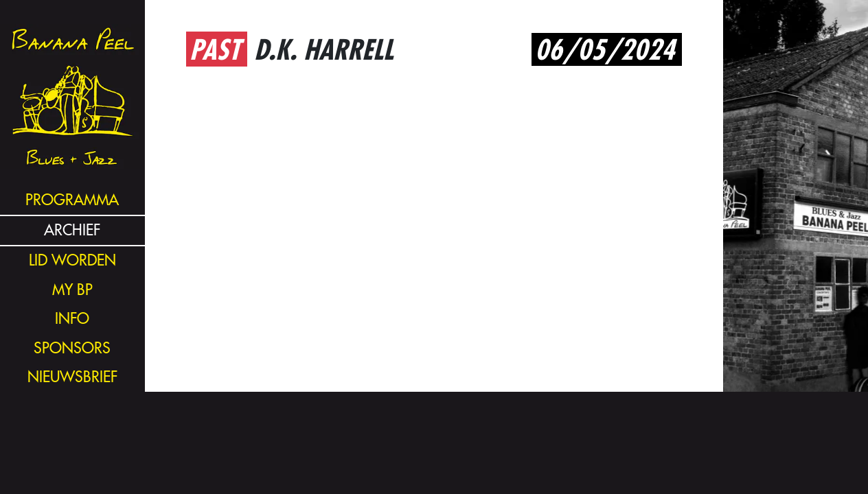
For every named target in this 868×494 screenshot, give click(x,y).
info (72, 319)
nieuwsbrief (72, 377)
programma (72, 200)
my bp (72, 290)
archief (72, 230)
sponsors (72, 348)
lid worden (72, 260)
